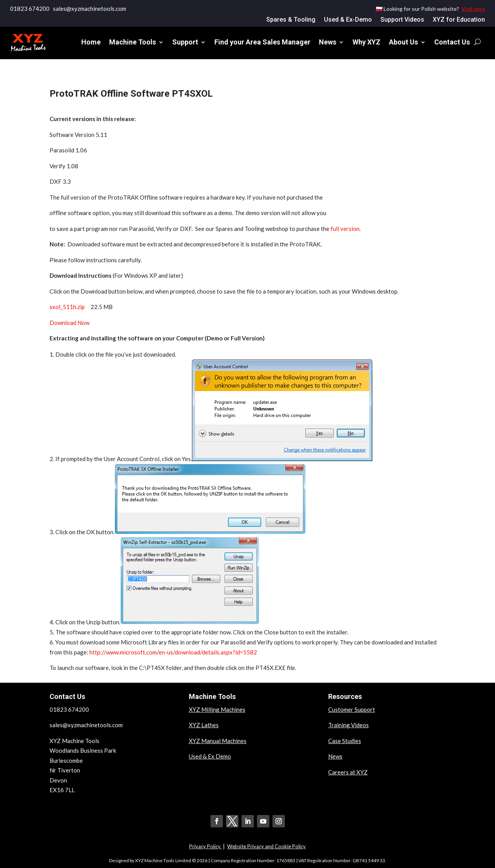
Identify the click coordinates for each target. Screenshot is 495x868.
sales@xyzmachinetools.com (86, 725)
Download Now (69, 323)
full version (345, 229)
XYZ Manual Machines (218, 741)
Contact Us (452, 42)
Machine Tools (133, 42)
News (328, 42)
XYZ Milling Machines (217, 709)
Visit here (473, 9)
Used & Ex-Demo (348, 20)
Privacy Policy (206, 846)
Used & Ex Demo (210, 756)
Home (91, 42)
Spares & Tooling (291, 20)
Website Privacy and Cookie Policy (266, 846)
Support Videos (402, 20)
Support (185, 42)
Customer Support (352, 709)
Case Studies (345, 741)
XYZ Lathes (204, 725)
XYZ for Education (459, 20)
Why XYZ (367, 42)
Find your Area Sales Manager (262, 42)
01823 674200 (30, 9)
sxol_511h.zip (67, 307)
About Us (403, 42)
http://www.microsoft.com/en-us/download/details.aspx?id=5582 (173, 652)
